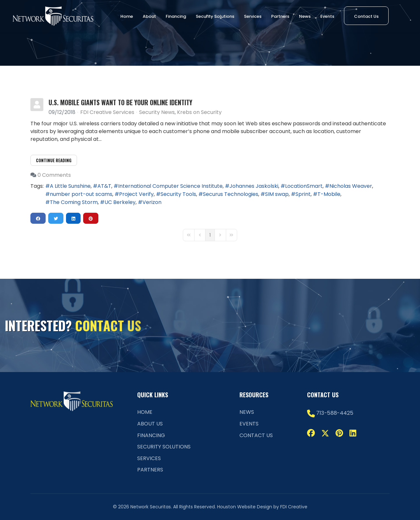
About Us (150, 424)
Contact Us (366, 16)
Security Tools (178, 194)
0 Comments (54, 175)
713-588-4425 (335, 413)
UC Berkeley (120, 202)
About (149, 16)
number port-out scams (81, 194)
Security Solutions (215, 16)
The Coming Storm (74, 202)
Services (253, 16)
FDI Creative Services (107, 112)
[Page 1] (210, 235)
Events (327, 16)
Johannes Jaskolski (254, 186)
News (305, 16)
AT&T (104, 186)
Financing (176, 16)
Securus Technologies (231, 194)
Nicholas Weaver (351, 186)
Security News (157, 112)
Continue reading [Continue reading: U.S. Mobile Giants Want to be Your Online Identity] (54, 160)
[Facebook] (311, 433)
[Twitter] (325, 433)
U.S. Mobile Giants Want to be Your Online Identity (120, 102)
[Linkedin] (353, 433)
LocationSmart (304, 186)
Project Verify (136, 194)
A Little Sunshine (70, 186)
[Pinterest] (339, 433)
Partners (280, 16)
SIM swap (277, 194)
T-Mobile (329, 194)
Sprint (303, 194)
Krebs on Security (199, 112)
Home (127, 16)
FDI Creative (294, 507)
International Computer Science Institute (170, 186)
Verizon (152, 202)
